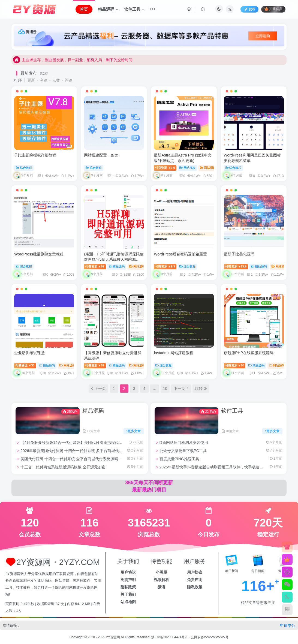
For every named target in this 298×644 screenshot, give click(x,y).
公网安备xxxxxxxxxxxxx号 (210, 637)
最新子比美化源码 (239, 254)
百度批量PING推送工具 (179, 459)
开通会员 (273, 9)
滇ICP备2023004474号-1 (169, 637)
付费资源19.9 (236, 266)
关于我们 (128, 594)
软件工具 (232, 411)
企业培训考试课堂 (29, 353)
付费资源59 (95, 365)
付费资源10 (235, 365)
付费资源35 (25, 365)
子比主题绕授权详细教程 (35, 155)
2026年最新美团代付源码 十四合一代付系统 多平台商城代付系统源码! (80, 451)
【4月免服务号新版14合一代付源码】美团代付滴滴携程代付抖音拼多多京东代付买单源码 (96, 443)
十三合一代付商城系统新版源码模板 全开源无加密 (63, 467)
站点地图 (128, 602)
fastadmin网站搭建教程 (174, 353)
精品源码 (117, 266)
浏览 (44, 80)
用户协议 (128, 572)
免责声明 (128, 580)
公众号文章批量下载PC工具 (183, 451)
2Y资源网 (113, 637)
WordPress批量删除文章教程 (39, 254)
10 (165, 389)
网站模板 (187, 168)
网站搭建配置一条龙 (101, 155)
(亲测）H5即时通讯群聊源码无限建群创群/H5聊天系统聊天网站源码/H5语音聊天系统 (114, 259)
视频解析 (161, 580)
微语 (161, 587)
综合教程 (24, 168)
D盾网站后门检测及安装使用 (184, 443)
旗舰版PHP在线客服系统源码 (249, 353)
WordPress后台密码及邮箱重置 (180, 254)
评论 (69, 80)
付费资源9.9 (165, 168)
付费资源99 (95, 266)
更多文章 (134, 431)
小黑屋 (161, 572)
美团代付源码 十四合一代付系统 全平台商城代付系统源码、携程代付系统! (83, 459)
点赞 (56, 80)
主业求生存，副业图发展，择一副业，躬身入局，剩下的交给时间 (73, 60)
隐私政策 (128, 587)
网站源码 (208, 168)
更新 (31, 80)
